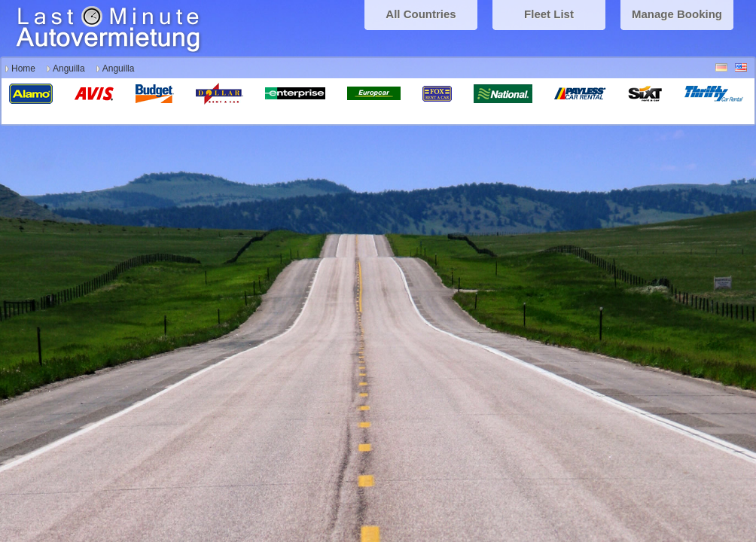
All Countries (421, 14)
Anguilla (69, 69)
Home (23, 69)
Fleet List (549, 14)
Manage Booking (677, 14)
